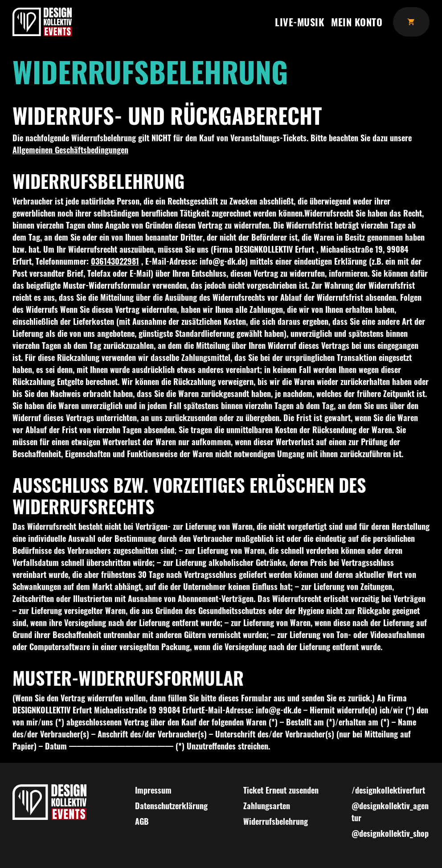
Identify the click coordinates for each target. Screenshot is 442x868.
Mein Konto (357, 22)
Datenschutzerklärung (171, 806)
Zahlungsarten (267, 806)
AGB (142, 821)
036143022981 (115, 261)
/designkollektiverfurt (388, 790)
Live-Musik (299, 22)
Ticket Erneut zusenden (281, 790)
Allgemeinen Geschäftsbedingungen (70, 150)
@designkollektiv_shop (390, 833)
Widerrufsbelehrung (276, 821)
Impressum (153, 790)
